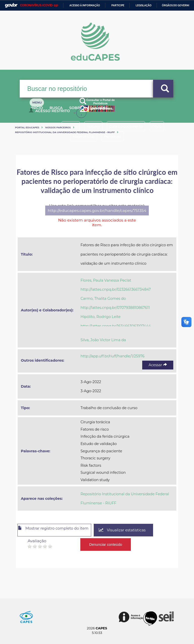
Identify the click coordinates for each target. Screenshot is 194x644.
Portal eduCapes (27, 127)
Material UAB (81, 136)
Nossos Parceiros (58, 127)
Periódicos (115, 136)
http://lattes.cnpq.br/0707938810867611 (115, 308)
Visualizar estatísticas (137, 530)
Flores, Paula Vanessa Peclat (106, 280)
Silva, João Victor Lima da (103, 340)
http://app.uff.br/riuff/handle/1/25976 (113, 356)
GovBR (11, 5)
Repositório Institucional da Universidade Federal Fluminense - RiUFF (65, 132)
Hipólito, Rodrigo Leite (101, 317)
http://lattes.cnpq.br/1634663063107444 (116, 326)
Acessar (158, 365)
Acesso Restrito (51, 113)
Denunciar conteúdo (106, 543)
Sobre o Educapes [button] (102, 111)
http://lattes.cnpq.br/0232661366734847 (116, 289)
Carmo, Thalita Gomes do (103, 299)
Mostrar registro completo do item (59, 530)
